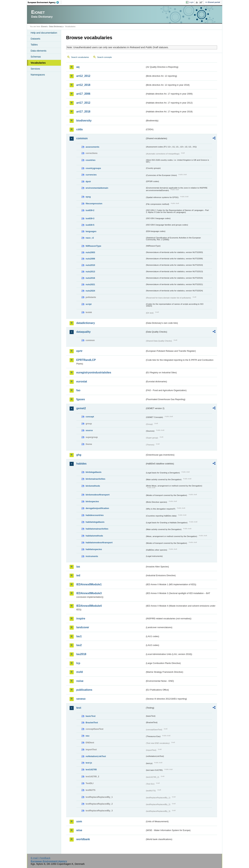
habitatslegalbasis (95, 522)
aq (78, 67)
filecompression (94, 204)
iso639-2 (90, 210)
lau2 (79, 645)
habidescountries (95, 515)
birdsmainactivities (96, 479)
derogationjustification (97, 508)
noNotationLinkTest (96, 756)
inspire (81, 619)
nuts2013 (90, 272)
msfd (80, 672)
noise (80, 681)
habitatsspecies (94, 549)
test (79, 708)
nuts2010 (90, 265)
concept (90, 417)
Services (35, 69)
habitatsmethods (94, 536)
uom (79, 821)
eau (88, 736)
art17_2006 (83, 94)
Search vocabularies (80, 57)
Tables (34, 45)
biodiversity (84, 121)
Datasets (36, 39)
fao (78, 390)
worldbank (83, 839)
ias (78, 567)
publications (84, 690)
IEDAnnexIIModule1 (89, 584)
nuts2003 (90, 252)
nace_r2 (90, 238)
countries (91, 160)
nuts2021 (90, 284)
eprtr (79, 351)
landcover (83, 627)
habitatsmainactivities (97, 529)
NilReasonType (94, 246)
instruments (92, 556)
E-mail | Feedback (41, 858)
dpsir (88, 181)
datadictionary (86, 323)
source (89, 430)
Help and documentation (44, 33)
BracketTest (92, 723)
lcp (78, 663)
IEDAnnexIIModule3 (89, 593)
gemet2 (81, 408)
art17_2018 (83, 112)
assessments (93, 147)
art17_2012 (83, 103)
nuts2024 (90, 291)
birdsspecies (92, 501)
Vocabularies (38, 63)
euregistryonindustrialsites (94, 372)
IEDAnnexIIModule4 (89, 606)
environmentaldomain (97, 188)
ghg (79, 455)
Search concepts (105, 57)
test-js (89, 763)
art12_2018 (83, 85)
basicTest (91, 716)
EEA (44, 2)
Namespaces (38, 75)
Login (191, 2)
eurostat (82, 381)
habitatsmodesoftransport (99, 542)
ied (78, 575)
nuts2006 (90, 259)
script (89, 304)
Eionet (44, 26)
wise (79, 830)
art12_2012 (83, 76)
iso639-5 (90, 225)
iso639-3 (90, 218)
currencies (91, 175)
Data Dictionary (56, 26)
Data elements (39, 51)
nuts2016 (90, 278)
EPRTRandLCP (86, 360)
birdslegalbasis (94, 472)
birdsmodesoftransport (98, 495)
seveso (81, 699)
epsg (88, 197)
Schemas (36, 57)
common (82, 138)
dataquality (84, 332)
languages (91, 231)
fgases (81, 399)
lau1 (79, 636)
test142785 (91, 770)
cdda (80, 129)
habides (81, 464)
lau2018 (81, 654)
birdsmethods (93, 486)
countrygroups (93, 168)
